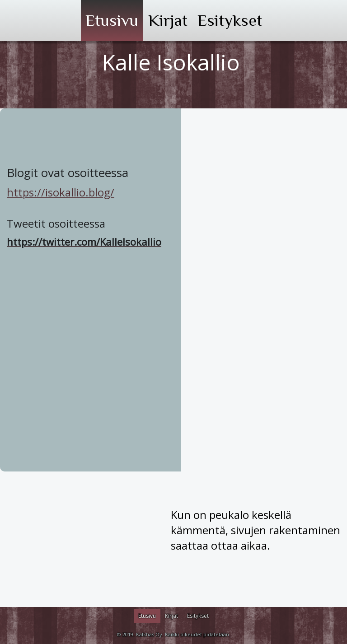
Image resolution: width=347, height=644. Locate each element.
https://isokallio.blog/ (61, 192)
